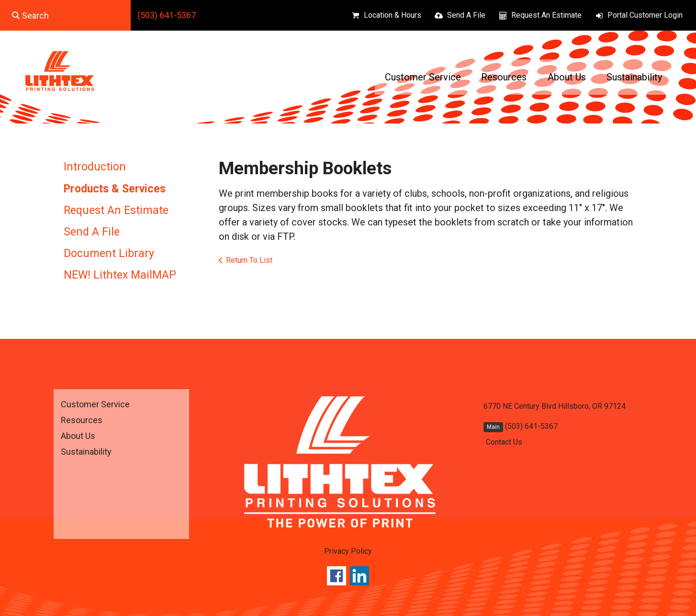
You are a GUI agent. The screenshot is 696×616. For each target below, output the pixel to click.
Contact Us (504, 442)
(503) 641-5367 (167, 15)
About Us (567, 77)
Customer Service (423, 77)
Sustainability (634, 77)
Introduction (95, 167)
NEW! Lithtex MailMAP (120, 275)
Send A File (466, 15)
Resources (504, 77)
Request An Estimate (546, 15)
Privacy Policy (348, 551)
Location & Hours (393, 15)
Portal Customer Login (645, 15)
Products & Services (115, 189)
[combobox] (65, 15)
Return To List (249, 260)
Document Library (109, 253)
